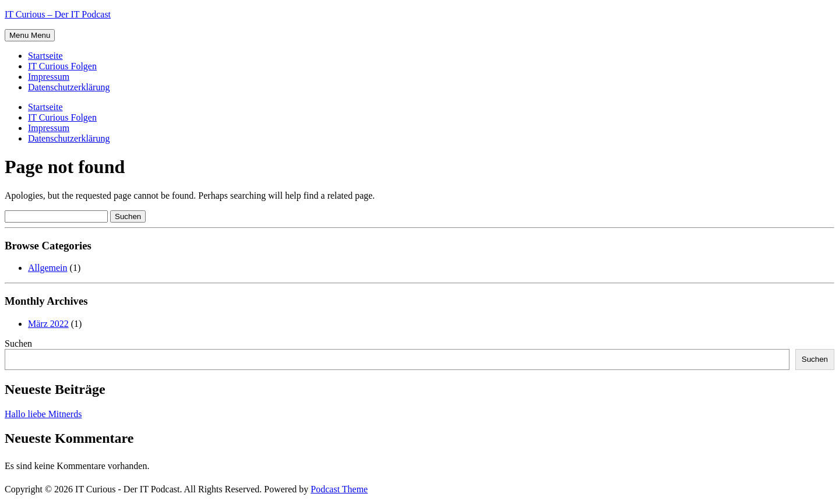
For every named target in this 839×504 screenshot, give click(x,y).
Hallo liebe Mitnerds (43, 414)
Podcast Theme (339, 489)
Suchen (18, 343)
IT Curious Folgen (62, 66)
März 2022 (48, 324)
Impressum (49, 77)
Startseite (45, 56)
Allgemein (48, 268)
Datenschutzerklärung (69, 87)
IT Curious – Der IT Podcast (58, 14)
